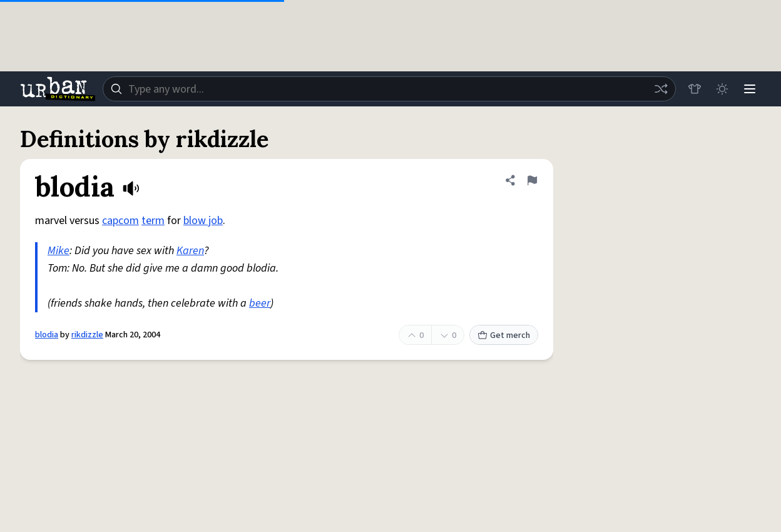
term (153, 221)
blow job (203, 221)
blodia (47, 335)
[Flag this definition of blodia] (532, 180)
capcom (120, 221)
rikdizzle (87, 335)
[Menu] (750, 89)
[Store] (695, 89)
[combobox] (389, 89)
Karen (190, 251)
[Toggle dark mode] (722, 89)
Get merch (504, 335)
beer (260, 303)
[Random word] (661, 89)
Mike (59, 251)
